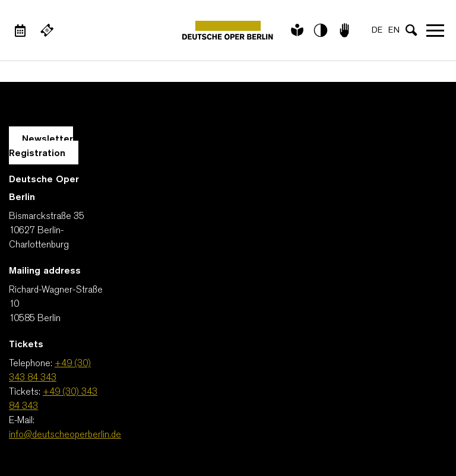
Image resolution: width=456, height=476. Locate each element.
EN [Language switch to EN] (394, 31)
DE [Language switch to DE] (377, 31)
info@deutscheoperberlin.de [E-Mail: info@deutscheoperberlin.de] (65, 435)
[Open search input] (411, 30)
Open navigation (435, 30)
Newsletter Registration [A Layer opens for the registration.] (41, 147)
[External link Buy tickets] (47, 30)
